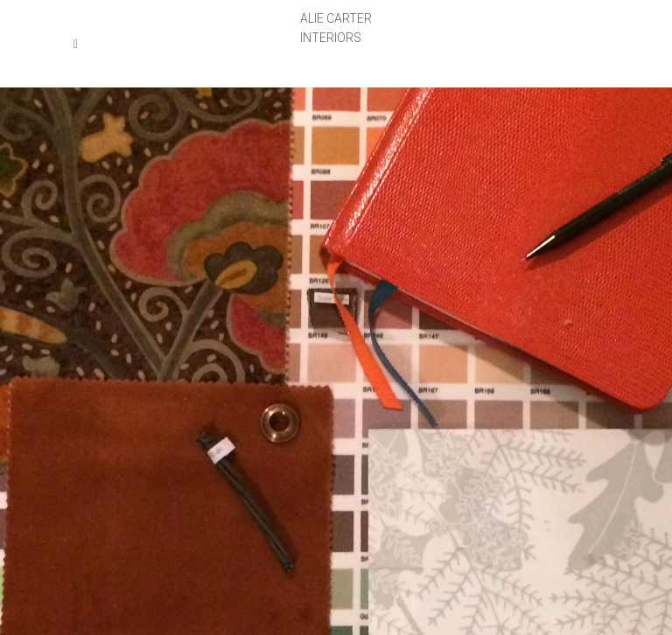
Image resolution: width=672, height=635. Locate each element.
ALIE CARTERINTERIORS (336, 28)
